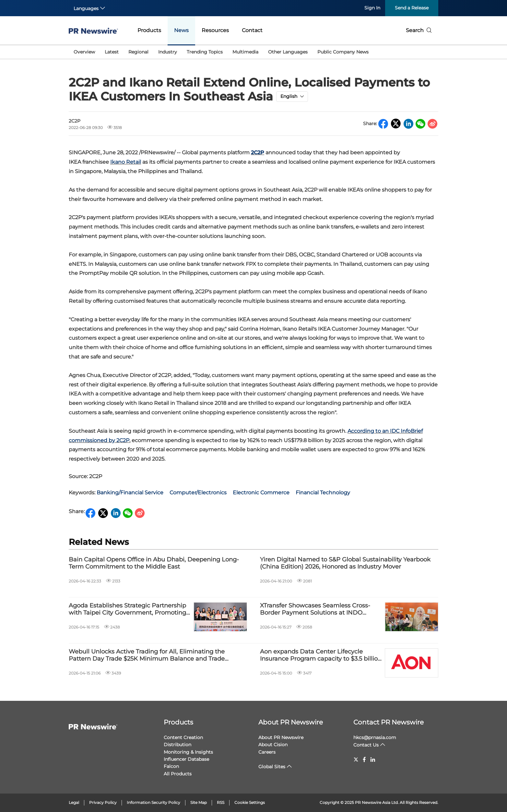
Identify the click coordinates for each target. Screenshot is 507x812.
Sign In (372, 8)
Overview (84, 52)
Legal (74, 802)
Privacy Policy (103, 802)
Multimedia (245, 52)
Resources (215, 30)
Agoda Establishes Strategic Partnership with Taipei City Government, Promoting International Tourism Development (127, 609)
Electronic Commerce (261, 493)
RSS (221, 802)
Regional (138, 52)
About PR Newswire (291, 722)
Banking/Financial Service (130, 493)
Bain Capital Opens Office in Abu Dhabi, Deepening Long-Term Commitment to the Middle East (154, 563)
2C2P (258, 153)
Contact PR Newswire (389, 722)
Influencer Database (186, 759)
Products (149, 30)
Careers (267, 752)
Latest (112, 52)
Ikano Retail (126, 162)
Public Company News (343, 52)
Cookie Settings (250, 802)
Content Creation (183, 737)
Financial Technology (323, 493)
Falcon (171, 766)
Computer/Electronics (198, 493)
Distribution (177, 745)
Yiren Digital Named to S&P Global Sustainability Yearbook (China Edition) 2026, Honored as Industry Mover (345, 563)
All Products (178, 774)
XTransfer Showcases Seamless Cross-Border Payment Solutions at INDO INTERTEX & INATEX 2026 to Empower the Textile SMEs (315, 609)
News (181, 30)
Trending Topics (205, 52)
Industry (168, 52)
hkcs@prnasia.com (375, 737)
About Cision (273, 745)
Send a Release (412, 8)
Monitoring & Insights (188, 752)
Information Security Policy (153, 802)
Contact (252, 30)
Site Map (199, 802)
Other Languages (288, 52)
